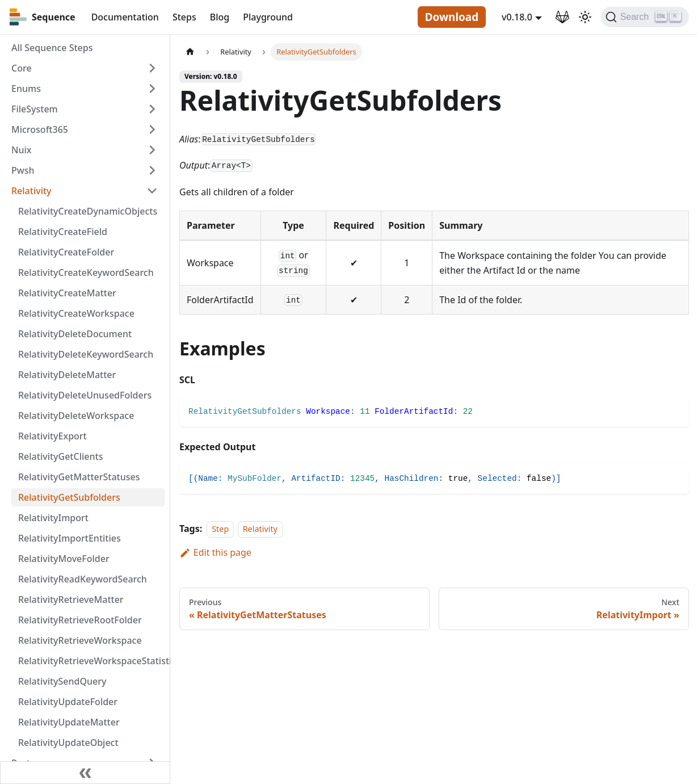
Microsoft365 (40, 129)
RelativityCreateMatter (67, 293)
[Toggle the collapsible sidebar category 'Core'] (152, 68)
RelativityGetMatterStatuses (79, 477)
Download (452, 17)
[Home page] (190, 52)
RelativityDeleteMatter (67, 375)
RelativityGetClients (60, 456)
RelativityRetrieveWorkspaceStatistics (91, 661)
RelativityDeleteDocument (75, 334)
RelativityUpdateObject (68, 743)
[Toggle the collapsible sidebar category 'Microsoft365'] (152, 129)
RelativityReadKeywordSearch (83, 579)
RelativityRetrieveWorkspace (80, 640)
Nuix (21, 150)
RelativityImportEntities (70, 538)
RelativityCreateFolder (66, 252)
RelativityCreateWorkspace (76, 313)
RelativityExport (52, 436)
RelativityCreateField (63, 232)
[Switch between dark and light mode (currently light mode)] (585, 17)
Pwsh (23, 170)
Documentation (125, 17)
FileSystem (35, 109)
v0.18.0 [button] (517, 17)
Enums (26, 89)
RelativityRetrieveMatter (71, 599)
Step (220, 529)
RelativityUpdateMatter (69, 722)
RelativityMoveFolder (64, 559)
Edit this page (215, 552)
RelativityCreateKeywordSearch (86, 272)
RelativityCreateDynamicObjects (88, 211)
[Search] (645, 17)
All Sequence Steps (52, 48)
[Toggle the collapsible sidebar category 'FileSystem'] (152, 109)
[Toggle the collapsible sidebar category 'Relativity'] (152, 191)
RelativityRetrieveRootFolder (80, 620)
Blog (220, 17)
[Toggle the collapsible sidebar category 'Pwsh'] (152, 170)
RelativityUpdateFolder (68, 702)
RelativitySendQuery (62, 681)
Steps (184, 17)
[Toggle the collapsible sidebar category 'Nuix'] (152, 150)
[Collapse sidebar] (85, 773)
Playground (268, 17)
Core (22, 68)
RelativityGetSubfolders (69, 497)
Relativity (31, 191)
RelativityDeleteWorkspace (76, 416)
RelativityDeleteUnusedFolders (85, 395)
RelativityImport (53, 518)
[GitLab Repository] (562, 17)
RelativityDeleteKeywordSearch (86, 354)
